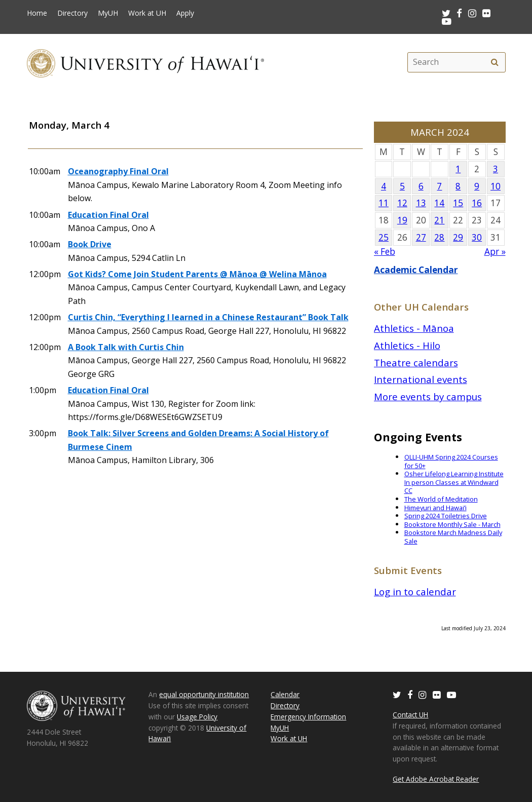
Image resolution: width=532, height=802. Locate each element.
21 (439, 220)
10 (496, 186)
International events (421, 379)
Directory (72, 13)
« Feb (385, 252)
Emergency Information (308, 717)
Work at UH (147, 13)
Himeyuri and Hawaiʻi (435, 508)
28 (439, 237)
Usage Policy (197, 717)
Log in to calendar (415, 591)
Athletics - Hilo (407, 345)
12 (402, 203)
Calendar (285, 694)
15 (458, 203)
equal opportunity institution (204, 694)
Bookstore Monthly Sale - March (452, 524)
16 (477, 203)
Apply (185, 13)
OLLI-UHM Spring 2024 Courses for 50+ (451, 461)
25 (384, 237)
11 (384, 203)
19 (402, 220)
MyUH (108, 13)
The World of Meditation (441, 499)
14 (439, 203)
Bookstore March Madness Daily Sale (453, 537)
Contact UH (410, 715)
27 (421, 237)
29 (458, 237)
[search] (495, 62)
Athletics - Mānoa (414, 328)
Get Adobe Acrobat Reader (436, 779)
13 (421, 203)
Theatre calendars (416, 362)
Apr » (495, 252)
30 (477, 237)
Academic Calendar (416, 270)
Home (37, 13)
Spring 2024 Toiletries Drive (446, 516)
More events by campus (428, 396)
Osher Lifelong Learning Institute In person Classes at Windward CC (454, 482)
